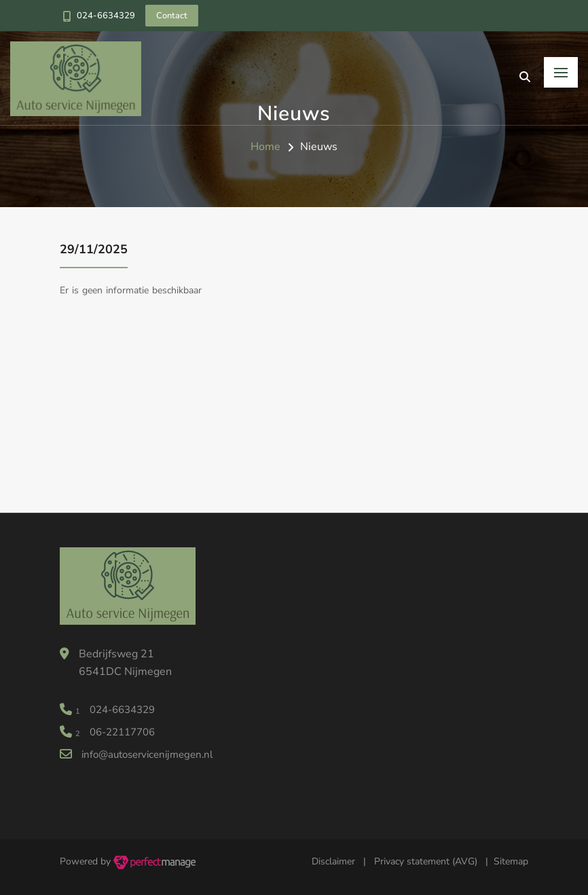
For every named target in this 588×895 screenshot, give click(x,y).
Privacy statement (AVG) (426, 861)
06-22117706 (122, 732)
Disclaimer (333, 861)
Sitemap (511, 861)
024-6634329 (106, 16)
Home (265, 147)
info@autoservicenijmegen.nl (147, 754)
